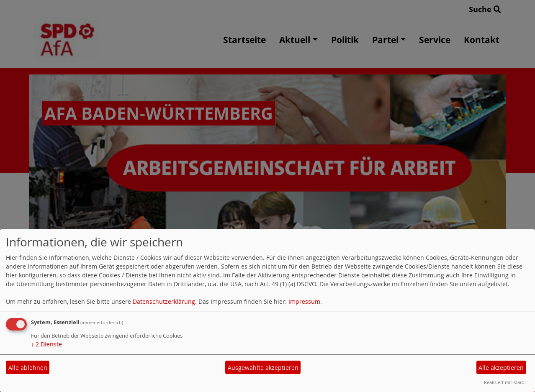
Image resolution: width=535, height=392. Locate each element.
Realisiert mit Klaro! (505, 382)
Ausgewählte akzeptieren (263, 368)
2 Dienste (46, 344)
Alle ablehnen (28, 368)
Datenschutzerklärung (164, 301)
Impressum (304, 301)
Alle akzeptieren (501, 368)
